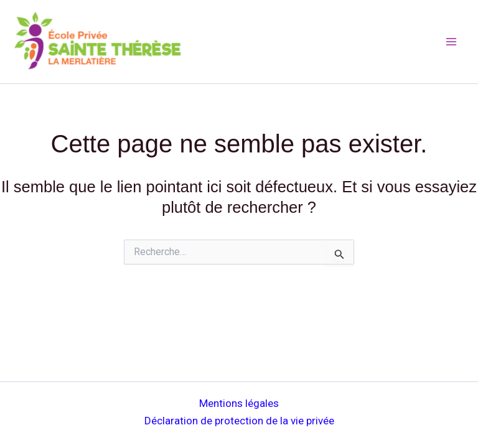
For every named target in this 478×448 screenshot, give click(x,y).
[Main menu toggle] (452, 42)
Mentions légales (239, 403)
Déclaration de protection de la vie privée (239, 421)
